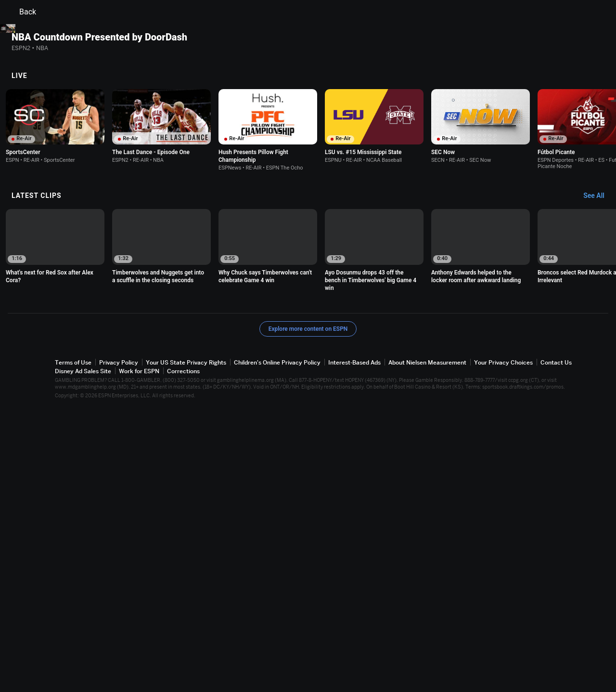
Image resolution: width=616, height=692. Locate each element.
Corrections (183, 655)
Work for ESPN (139, 655)
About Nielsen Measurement (427, 646)
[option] (55, 410)
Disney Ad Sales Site (83, 655)
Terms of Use (73, 646)
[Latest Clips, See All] (598, 480)
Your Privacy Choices (503, 646)
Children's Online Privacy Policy (277, 646)
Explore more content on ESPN (308, 613)
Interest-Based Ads (354, 646)
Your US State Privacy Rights (186, 646)
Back (22, 12)
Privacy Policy (119, 646)
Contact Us (556, 646)
